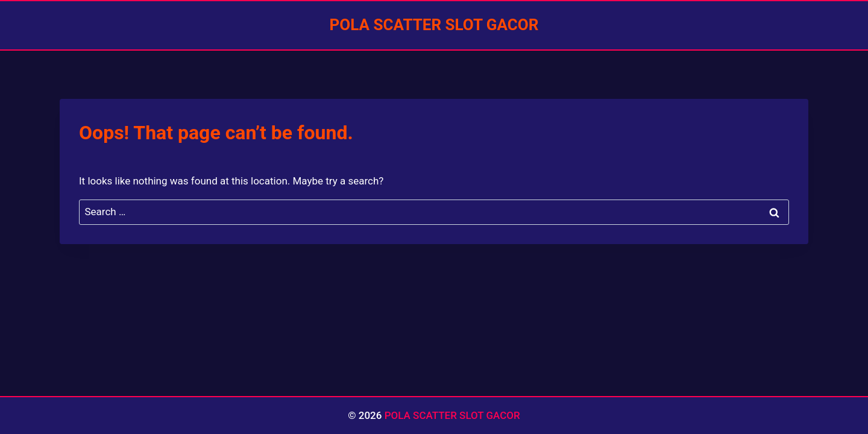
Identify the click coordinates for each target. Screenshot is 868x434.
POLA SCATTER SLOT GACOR (452, 415)
